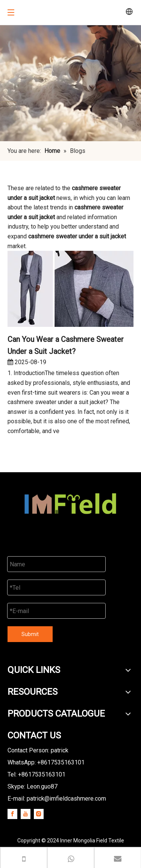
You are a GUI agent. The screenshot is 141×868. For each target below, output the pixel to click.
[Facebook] (12, 814)
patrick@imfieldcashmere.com (66, 799)
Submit (30, 634)
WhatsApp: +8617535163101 (46, 762)
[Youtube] (26, 814)
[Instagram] (39, 814)
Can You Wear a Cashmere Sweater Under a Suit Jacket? (66, 345)
